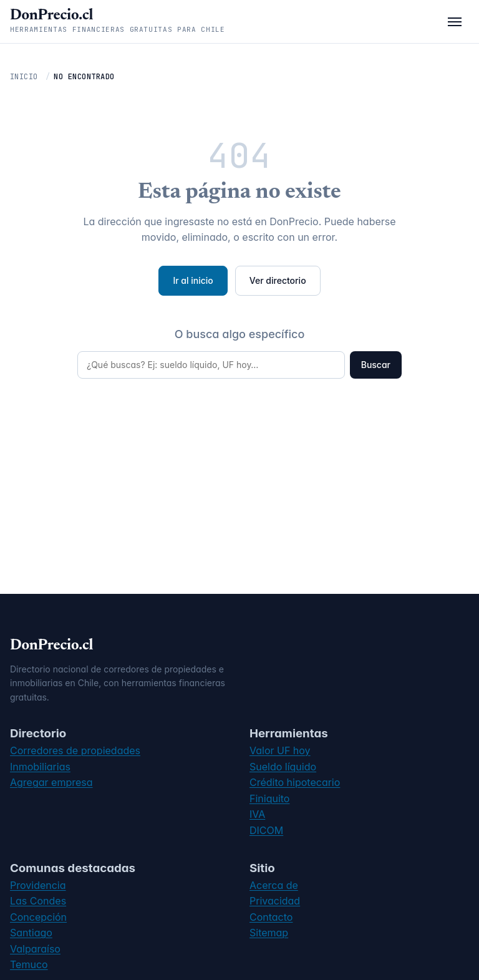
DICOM (266, 830)
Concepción (38, 917)
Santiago (31, 933)
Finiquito (269, 798)
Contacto (271, 917)
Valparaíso (35, 949)
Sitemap (269, 933)
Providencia (38, 885)
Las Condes (38, 901)
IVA (257, 814)
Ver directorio (278, 280)
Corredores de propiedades (75, 750)
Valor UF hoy (280, 750)
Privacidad (275, 901)
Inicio (24, 77)
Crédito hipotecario (295, 782)
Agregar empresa (51, 782)
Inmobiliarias (40, 767)
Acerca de (274, 885)
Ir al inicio (193, 280)
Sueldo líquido (283, 767)
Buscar (376, 365)
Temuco (29, 964)
